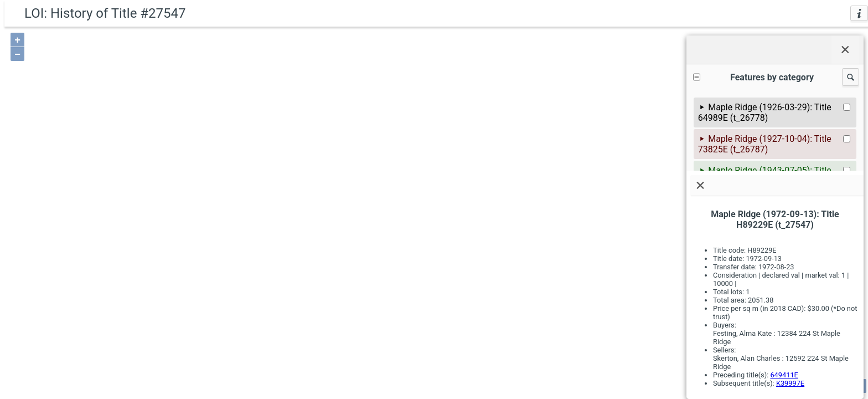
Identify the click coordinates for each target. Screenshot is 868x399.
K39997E (790, 383)
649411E (784, 375)
